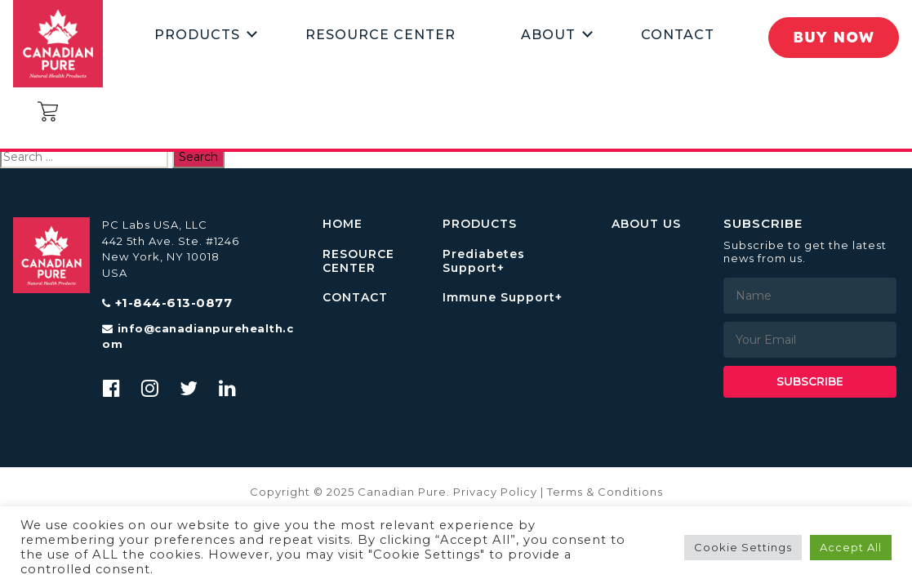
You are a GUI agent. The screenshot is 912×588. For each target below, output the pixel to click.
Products (197, 35)
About (548, 35)
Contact (678, 35)
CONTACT (355, 298)
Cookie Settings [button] (743, 547)
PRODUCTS (480, 224)
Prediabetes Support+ (484, 261)
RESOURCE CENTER (358, 261)
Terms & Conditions (605, 492)
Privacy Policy (495, 492)
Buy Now (834, 37)
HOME (343, 224)
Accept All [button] (851, 547)
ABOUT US (646, 224)
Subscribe (810, 381)
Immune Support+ (503, 298)
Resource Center (380, 35)
